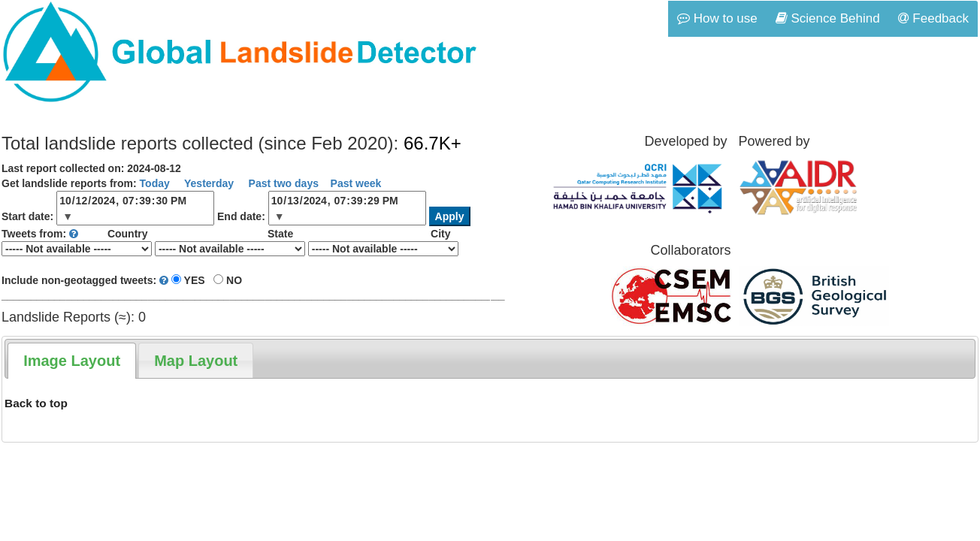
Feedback (933, 18)
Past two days (282, 183)
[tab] (72, 361)
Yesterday (207, 183)
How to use (717, 18)
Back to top (36, 403)
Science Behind (828, 18)
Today (155, 183)
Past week (356, 183)
